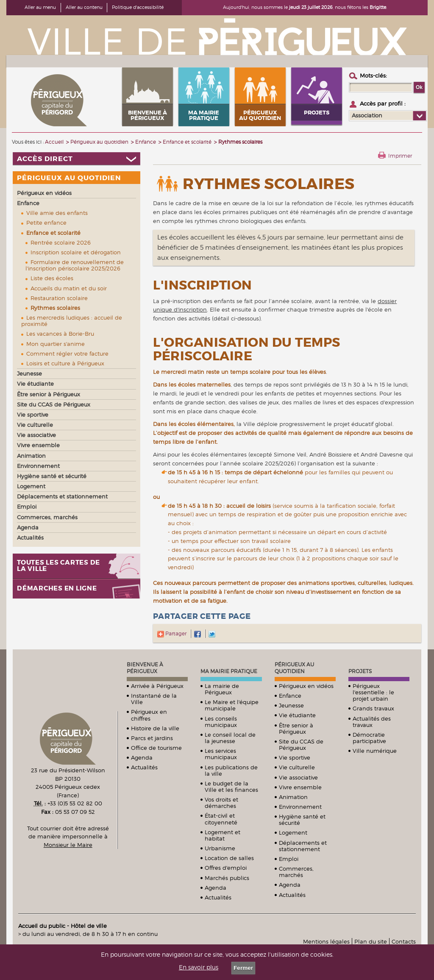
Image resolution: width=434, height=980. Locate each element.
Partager (172, 633)
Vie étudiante (297, 715)
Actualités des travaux (372, 722)
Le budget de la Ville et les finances (231, 787)
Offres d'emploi (226, 868)
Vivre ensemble (300, 787)
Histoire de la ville (155, 728)
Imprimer (400, 156)
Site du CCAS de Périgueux (301, 745)
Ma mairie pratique (229, 671)
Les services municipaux (221, 754)
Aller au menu (40, 7)
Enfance (290, 696)
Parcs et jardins (152, 738)
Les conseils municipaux (221, 722)
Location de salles (229, 858)
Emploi (289, 859)
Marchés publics (227, 878)
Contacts (404, 941)
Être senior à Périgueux (296, 728)
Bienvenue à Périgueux (145, 668)
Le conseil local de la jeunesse (230, 738)
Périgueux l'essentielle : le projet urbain (373, 692)
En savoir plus (199, 967)
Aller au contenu (84, 7)
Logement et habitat (223, 835)
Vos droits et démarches (221, 803)
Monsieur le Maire (68, 845)
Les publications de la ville (231, 770)
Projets (360, 671)
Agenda (142, 757)
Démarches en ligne (57, 589)
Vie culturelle (297, 767)
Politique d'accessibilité (138, 7)
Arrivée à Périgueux (157, 686)
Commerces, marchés (296, 872)
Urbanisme (220, 848)
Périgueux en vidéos (306, 686)
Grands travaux (373, 708)
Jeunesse (291, 705)
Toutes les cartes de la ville (58, 566)
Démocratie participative (369, 738)
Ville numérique (375, 751)
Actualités (144, 767)
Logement (293, 832)
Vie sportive (295, 757)
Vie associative (298, 777)
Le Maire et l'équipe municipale (232, 705)
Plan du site (371, 941)
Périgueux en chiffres (149, 715)
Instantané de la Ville (154, 699)
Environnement (300, 807)
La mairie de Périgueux (222, 689)
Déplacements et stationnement (303, 846)
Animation (293, 797)
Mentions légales (326, 941)
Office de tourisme (156, 748)
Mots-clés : (373, 75)
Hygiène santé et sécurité (302, 820)
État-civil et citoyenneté (221, 819)
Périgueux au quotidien (294, 668)
